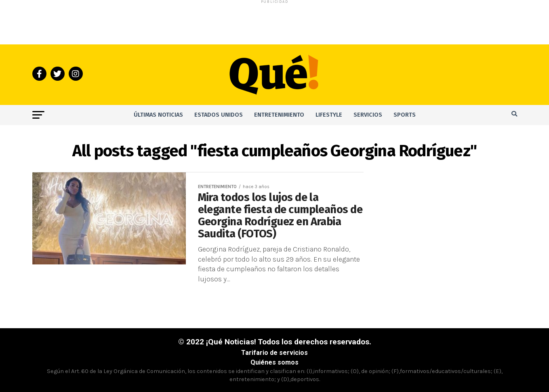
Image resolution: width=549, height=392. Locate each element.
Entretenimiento (279, 115)
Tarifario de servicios (274, 353)
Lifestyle (329, 115)
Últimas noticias (158, 115)
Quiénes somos (274, 362)
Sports (405, 115)
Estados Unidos (219, 115)
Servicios (368, 115)
